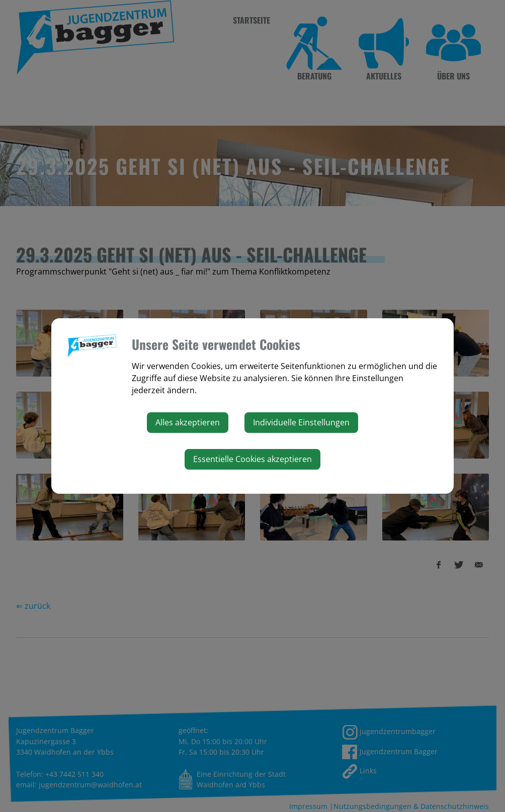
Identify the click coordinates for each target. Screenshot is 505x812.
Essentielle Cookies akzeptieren (252, 459)
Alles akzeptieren (188, 422)
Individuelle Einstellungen (301, 422)
